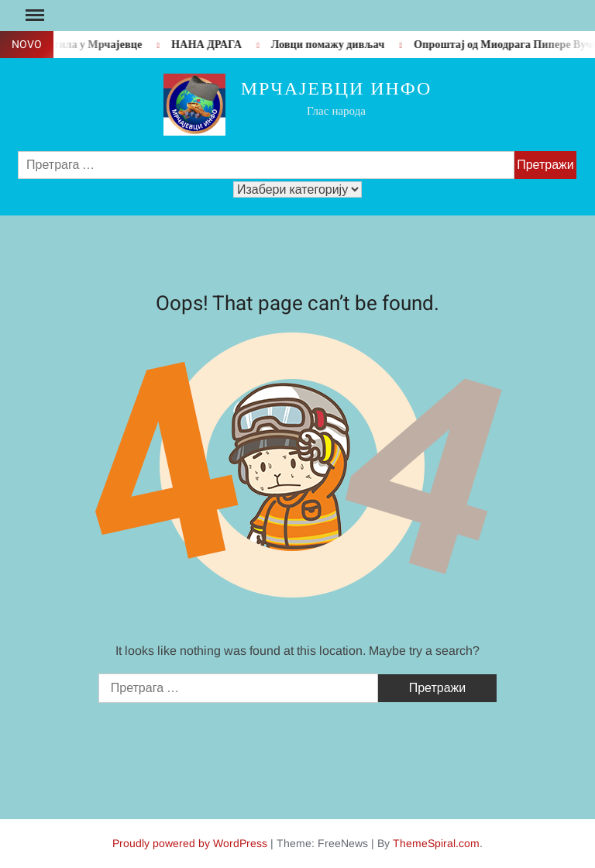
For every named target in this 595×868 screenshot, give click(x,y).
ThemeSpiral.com (436, 843)
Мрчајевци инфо (336, 89)
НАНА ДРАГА (210, 45)
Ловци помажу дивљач (332, 45)
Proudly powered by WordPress (190, 843)
